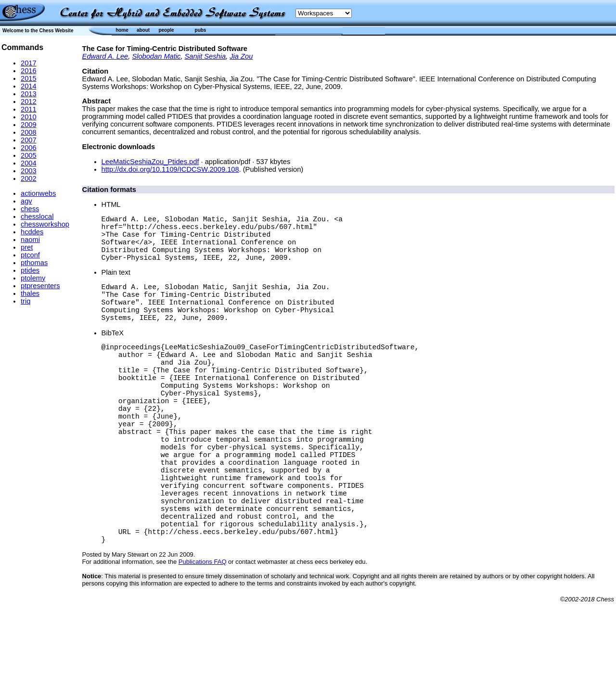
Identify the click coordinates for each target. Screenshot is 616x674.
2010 (29, 117)
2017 (29, 63)
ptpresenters (40, 286)
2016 (29, 71)
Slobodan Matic (156, 56)
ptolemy (33, 278)
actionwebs (38, 193)
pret (27, 247)
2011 (29, 109)
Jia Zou (241, 56)
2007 (29, 140)
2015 (29, 78)
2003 (29, 171)
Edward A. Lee (105, 56)
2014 (29, 86)
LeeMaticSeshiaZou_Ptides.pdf (150, 162)
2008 (29, 132)
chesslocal (37, 216)
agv (26, 201)
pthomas (34, 263)
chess (30, 209)
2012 (29, 102)
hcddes (32, 232)
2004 (29, 163)
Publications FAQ (203, 633)
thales (30, 293)
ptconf (30, 255)
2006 (29, 148)
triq (26, 301)
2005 (29, 155)
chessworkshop (45, 224)
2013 (29, 94)
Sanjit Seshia (205, 56)
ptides (30, 270)
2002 (29, 178)
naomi (30, 240)
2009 (29, 125)
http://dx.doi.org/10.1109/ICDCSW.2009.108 (170, 169)
